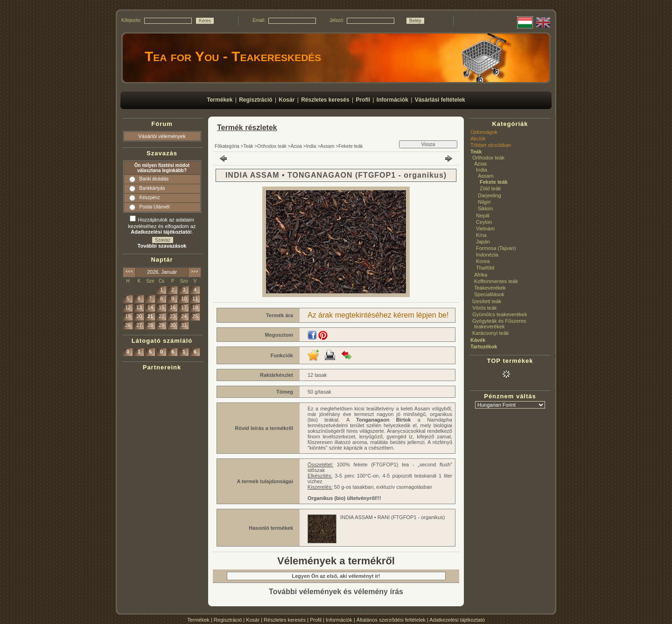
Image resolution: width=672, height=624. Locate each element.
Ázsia (296, 146)
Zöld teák (490, 188)
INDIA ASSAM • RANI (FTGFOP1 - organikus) (393, 517)
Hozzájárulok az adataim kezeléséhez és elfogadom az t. (162, 226)
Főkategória (227, 146)
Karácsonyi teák (490, 333)
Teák (248, 146)
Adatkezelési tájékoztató (457, 620)
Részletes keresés (285, 620)
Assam (327, 146)
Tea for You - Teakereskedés (233, 56)
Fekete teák (350, 146)
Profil (316, 620)
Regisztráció (228, 620)
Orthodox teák (272, 146)
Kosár (253, 620)
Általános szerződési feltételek (391, 620)
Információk (339, 620)
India (311, 146)
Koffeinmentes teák (496, 281)
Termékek (198, 620)
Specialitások (489, 294)
